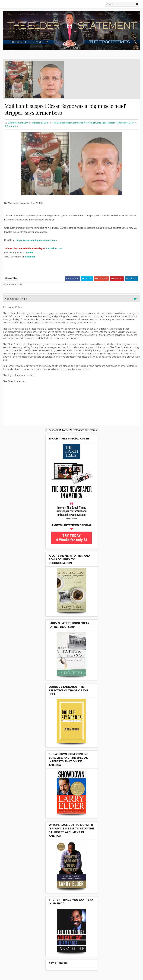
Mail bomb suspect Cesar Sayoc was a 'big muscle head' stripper (84, 123)
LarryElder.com (54, 249)
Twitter (29, 253)
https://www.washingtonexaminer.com (37, 240)
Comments (11, 126)
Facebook (30, 257)
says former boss (125, 123)
